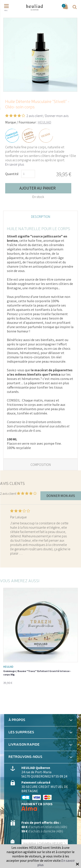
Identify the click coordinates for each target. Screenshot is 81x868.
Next (75, 529)
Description (41, 217)
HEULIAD (44, 122)
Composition (41, 465)
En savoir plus (15, 164)
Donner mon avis (57, 116)
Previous (6, 529)
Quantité (12, 174)
